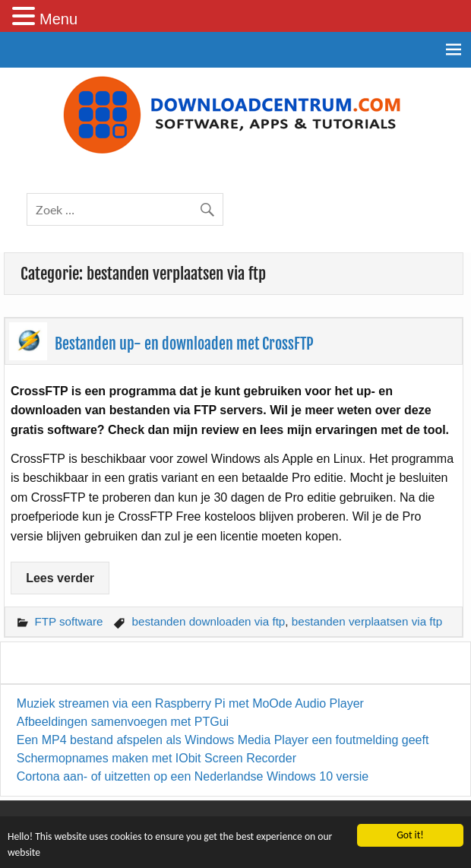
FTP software (68, 621)
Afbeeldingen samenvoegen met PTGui (123, 722)
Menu (58, 19)
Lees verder (60, 578)
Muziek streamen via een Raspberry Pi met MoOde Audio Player (190, 703)
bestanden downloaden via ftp (208, 621)
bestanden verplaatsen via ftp (367, 621)
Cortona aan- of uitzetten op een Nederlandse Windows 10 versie (193, 776)
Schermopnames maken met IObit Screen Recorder (156, 758)
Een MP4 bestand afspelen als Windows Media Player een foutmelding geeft (223, 740)
